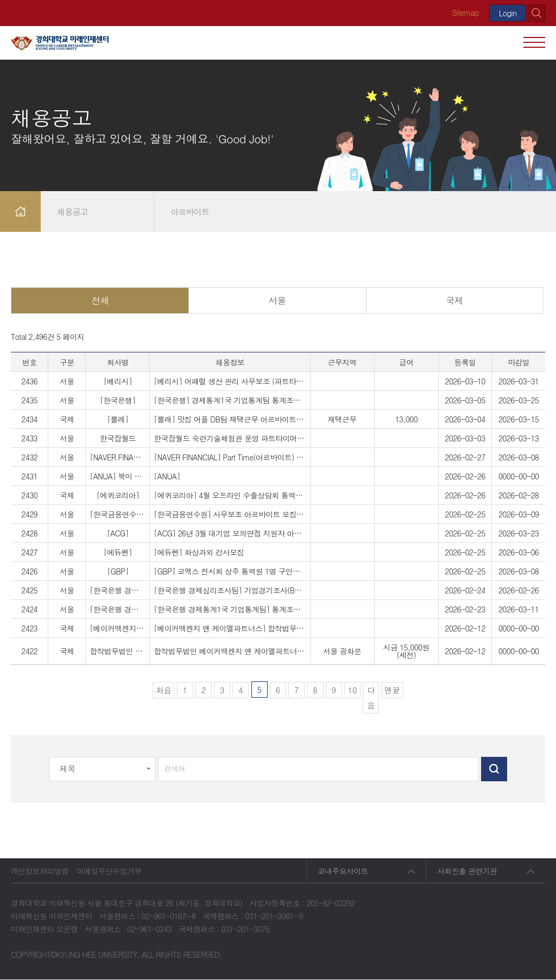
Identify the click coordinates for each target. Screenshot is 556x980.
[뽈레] (118, 420)
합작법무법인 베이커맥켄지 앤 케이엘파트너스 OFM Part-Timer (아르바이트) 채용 (230, 652)
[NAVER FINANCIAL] (118, 458)
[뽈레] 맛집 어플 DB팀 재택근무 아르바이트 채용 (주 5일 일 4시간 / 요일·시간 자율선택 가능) (230, 420)
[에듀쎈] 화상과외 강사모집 (199, 553)
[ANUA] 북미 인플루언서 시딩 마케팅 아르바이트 (118, 477)
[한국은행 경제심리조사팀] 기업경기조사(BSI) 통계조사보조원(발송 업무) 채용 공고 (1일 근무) (230, 591)
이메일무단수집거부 (109, 871)
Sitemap (465, 12)
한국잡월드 (118, 439)
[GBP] (118, 572)
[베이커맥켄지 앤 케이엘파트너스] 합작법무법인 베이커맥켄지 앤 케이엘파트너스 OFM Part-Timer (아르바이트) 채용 (230, 629)
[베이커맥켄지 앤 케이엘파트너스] (118, 629)
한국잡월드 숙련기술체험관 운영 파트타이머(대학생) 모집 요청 (230, 439)
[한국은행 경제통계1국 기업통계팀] (118, 610)
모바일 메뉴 (534, 42)
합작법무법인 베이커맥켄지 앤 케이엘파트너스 (118, 652)
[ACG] (118, 534)
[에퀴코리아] (118, 496)
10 (351, 689)
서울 (277, 301)
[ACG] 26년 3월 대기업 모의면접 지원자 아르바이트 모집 (230, 534)
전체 (100, 301)
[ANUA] (167, 477)
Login (508, 13)
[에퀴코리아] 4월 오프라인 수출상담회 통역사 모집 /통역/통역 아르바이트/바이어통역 (230, 496)
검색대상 (0, 60)
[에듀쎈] (118, 553)
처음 (163, 690)
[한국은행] (118, 401)
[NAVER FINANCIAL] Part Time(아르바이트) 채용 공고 (230, 458)
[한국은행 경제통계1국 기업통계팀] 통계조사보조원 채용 (230, 610)
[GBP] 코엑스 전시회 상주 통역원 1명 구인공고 (230, 572)
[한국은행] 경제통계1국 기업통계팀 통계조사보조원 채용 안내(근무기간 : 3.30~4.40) (230, 401)
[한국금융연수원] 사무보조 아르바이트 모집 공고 (230, 515)
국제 (455, 301)
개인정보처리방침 (40, 871)
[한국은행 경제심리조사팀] (118, 591)
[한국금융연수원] (118, 515)
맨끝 (393, 690)
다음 (371, 697)
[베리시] (118, 382)
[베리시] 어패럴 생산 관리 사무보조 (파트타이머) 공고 (230, 382)
